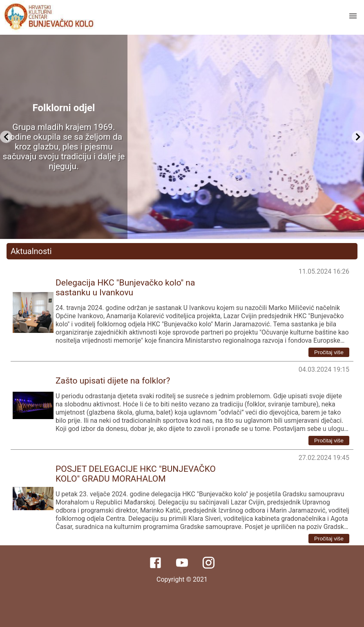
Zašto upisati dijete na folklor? (113, 381)
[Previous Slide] (6, 137)
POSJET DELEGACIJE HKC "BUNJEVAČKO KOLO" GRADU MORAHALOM (136, 474)
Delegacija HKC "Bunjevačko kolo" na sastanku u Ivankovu (125, 288)
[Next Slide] (358, 137)
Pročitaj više (329, 352)
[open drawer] (353, 16)
